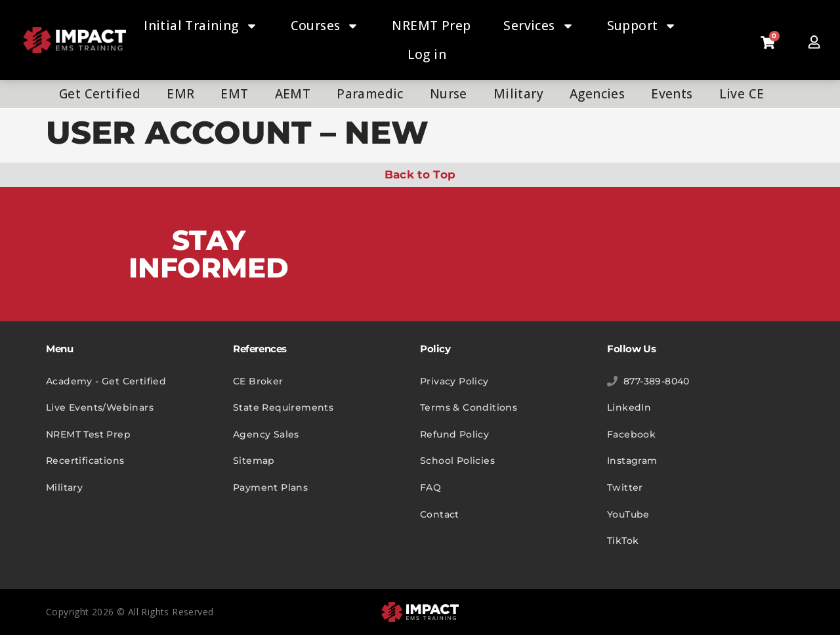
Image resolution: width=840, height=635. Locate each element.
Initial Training (200, 26)
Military (518, 94)
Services (538, 26)
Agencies (597, 94)
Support (642, 26)
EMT (234, 94)
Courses (325, 26)
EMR (180, 94)
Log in (427, 54)
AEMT (293, 94)
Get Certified (100, 94)
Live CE (742, 94)
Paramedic (370, 94)
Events (672, 94)
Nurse (449, 94)
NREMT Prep (431, 26)
